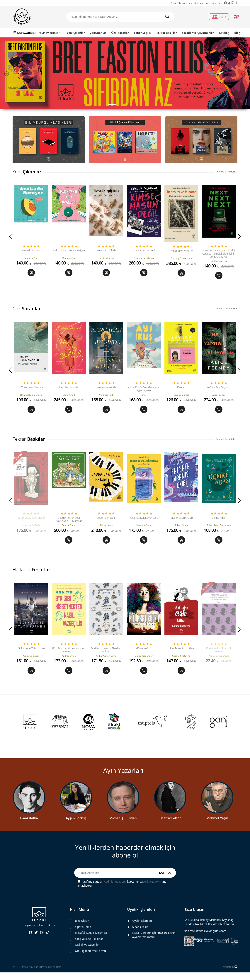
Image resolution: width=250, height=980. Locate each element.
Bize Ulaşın (82, 928)
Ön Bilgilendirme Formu (90, 958)
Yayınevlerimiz (50, 33)
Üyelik (219, 17)
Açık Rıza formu (153, 889)
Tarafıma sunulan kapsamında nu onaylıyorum (122, 891)
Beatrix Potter (170, 826)
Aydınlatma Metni (115, 889)
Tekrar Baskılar (167, 33)
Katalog (224, 33)
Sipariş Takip (178, 3)
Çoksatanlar (98, 33)
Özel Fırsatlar (120, 33)
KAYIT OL (165, 880)
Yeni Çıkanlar (76, 33)
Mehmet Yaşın (217, 826)
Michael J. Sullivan (123, 826)
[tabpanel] (125, 73)
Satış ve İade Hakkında (89, 946)
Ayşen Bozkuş (76, 826)
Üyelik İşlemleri (142, 928)
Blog (237, 33)
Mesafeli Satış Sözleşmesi (91, 940)
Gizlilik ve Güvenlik (87, 952)
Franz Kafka (29, 826)
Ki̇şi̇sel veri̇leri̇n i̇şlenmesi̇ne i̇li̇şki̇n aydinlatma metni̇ (154, 942)
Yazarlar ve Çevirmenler (198, 33)
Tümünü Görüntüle (227, 172)
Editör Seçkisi (143, 33)
